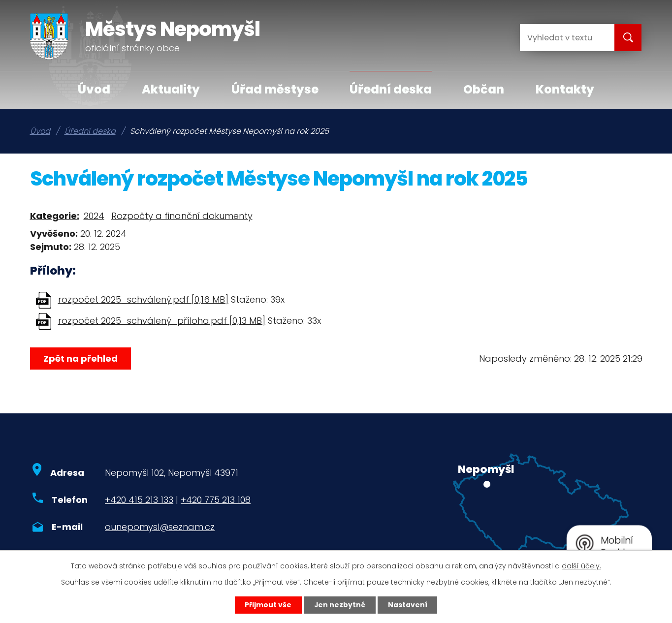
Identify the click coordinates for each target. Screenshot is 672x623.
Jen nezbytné (340, 605)
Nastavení (408, 605)
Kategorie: (55, 216)
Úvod (94, 89)
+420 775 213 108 (216, 500)
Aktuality (171, 89)
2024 (94, 216)
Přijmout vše (268, 605)
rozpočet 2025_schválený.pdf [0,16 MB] (143, 299)
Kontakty (565, 89)
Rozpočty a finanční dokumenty (182, 216)
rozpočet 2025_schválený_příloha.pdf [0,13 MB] (162, 321)
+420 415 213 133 (139, 500)
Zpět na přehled (80, 358)
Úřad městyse (275, 89)
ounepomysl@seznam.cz (160, 527)
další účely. (581, 565)
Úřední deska (391, 89)
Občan (484, 89)
